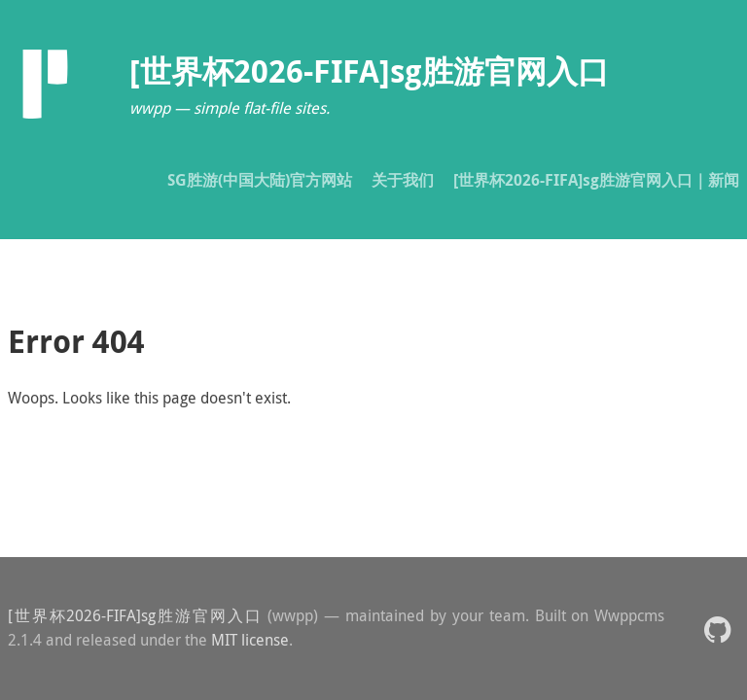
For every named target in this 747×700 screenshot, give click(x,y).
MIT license (250, 640)
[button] (717, 629)
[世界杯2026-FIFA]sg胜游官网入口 (135, 615)
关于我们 (403, 180)
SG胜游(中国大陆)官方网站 (260, 180)
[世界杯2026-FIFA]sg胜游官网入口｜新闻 (596, 180)
